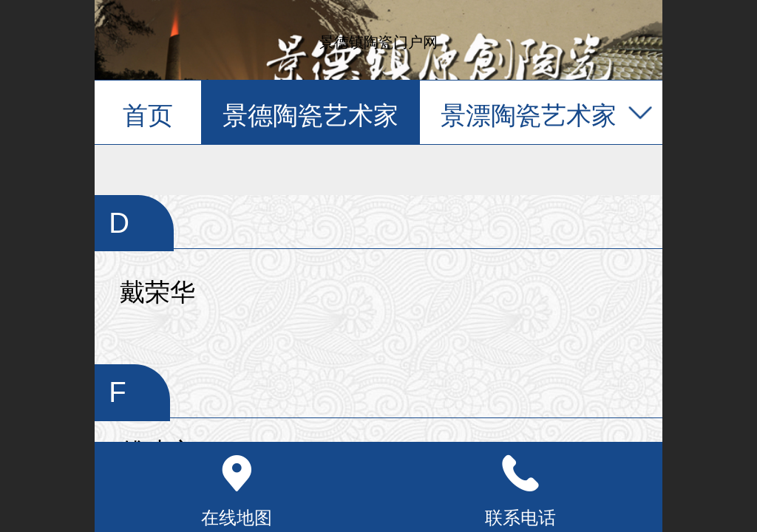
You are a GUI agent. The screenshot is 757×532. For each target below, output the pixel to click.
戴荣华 (157, 292)
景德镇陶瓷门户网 (378, 42)
